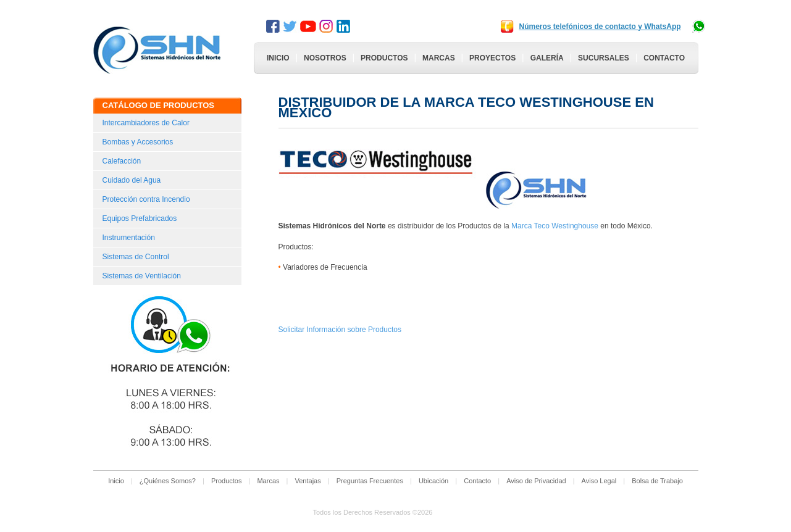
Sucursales (604, 58)
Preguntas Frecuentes (370, 481)
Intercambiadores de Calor (146, 123)
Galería (547, 58)
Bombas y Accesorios (138, 142)
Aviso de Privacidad (536, 481)
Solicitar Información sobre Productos (340, 330)
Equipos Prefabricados (140, 218)
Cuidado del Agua (132, 180)
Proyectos (492, 58)
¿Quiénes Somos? (168, 481)
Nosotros (325, 58)
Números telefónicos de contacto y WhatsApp (600, 27)
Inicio (278, 58)
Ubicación (433, 481)
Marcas (439, 58)
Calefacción (122, 161)
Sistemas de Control (136, 257)
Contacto (664, 58)
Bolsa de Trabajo (657, 481)
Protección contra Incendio (146, 199)
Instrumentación (129, 238)
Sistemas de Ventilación (142, 276)
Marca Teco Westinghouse (556, 226)
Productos (384, 58)
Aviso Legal (599, 481)
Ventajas (308, 481)
